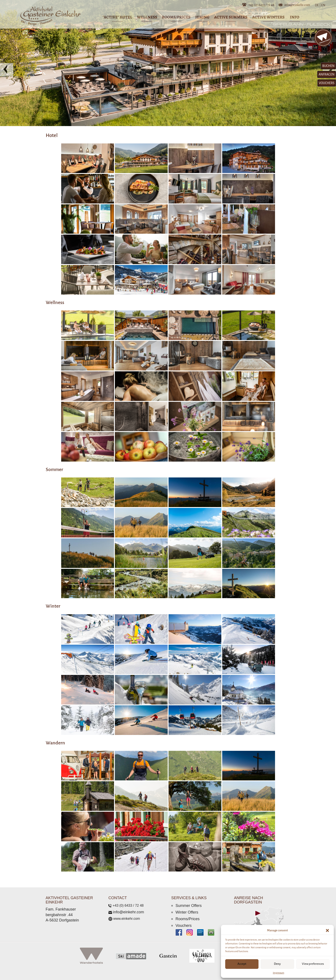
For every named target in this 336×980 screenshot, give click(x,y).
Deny (277, 964)
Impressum (279, 973)
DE (318, 5)
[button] (327, 930)
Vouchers (184, 926)
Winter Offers (187, 912)
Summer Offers (189, 906)
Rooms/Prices (188, 919)
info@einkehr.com (297, 5)
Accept (242, 964)
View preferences (313, 964)
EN (323, 5)
